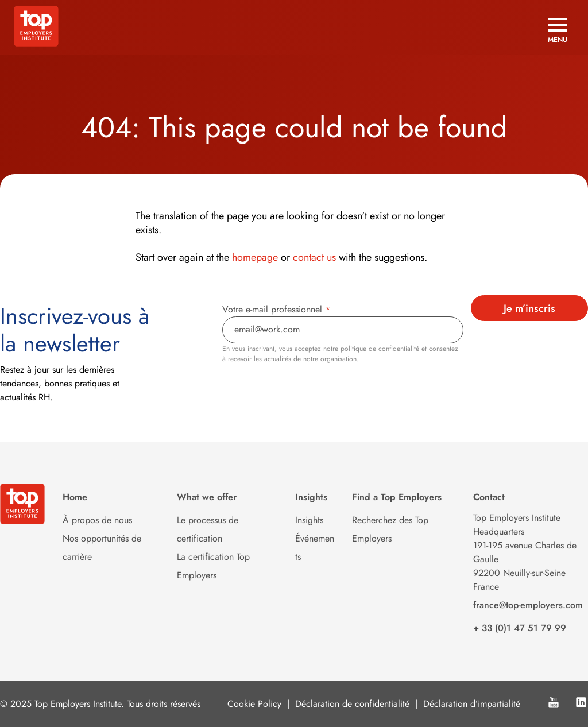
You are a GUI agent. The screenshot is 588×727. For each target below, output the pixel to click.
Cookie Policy (254, 704)
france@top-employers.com (528, 605)
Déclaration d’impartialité (472, 704)
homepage (255, 257)
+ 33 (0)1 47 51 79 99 (520, 628)
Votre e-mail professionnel (276, 309)
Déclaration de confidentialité (352, 704)
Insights (309, 520)
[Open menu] (558, 30)
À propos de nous (97, 520)
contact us (314, 257)
